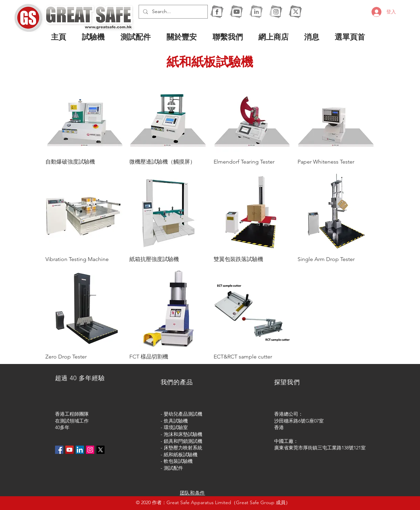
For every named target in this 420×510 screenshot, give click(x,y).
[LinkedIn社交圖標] (80, 450)
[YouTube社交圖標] (69, 450)
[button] (96, 37)
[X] (295, 12)
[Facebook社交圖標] (59, 450)
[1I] (256, 12)
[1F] (217, 12)
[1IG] (276, 12)
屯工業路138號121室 (344, 448)
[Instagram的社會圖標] (90, 450)
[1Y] (236, 12)
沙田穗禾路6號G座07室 (299, 421)
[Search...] (173, 12)
